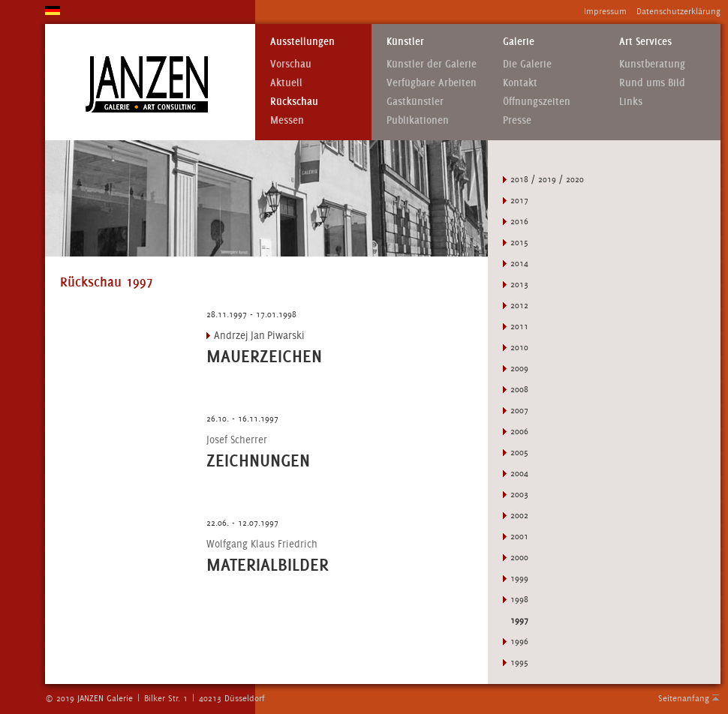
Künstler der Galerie (432, 64)
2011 (519, 326)
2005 (519, 452)
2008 (519, 389)
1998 (519, 599)
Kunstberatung (652, 64)
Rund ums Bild (652, 83)
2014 (519, 263)
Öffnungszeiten (537, 102)
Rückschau (294, 102)
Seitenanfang (684, 698)
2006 (519, 431)
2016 (519, 221)
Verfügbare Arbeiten (432, 83)
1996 (519, 641)
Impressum (605, 11)
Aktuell (286, 83)
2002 (519, 515)
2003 (519, 494)
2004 (519, 473)
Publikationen (418, 120)
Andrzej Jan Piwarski (259, 335)
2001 (519, 536)
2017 (519, 200)
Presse (517, 120)
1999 (519, 578)
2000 (519, 557)
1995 (519, 662)
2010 (519, 347)
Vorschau (291, 64)
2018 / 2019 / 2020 (547, 179)
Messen (287, 120)
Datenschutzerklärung (678, 11)
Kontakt (520, 83)
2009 (519, 368)
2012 (519, 305)
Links (631, 102)
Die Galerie (527, 64)
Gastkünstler (415, 102)
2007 (519, 410)
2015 (519, 242)
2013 (519, 284)
